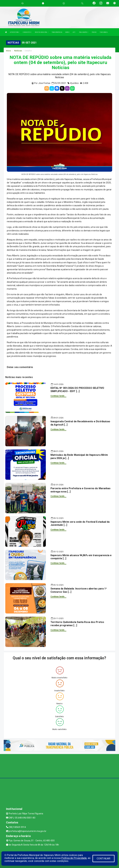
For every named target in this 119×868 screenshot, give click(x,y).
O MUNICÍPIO (27, 32)
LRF (74, 32)
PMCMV (94, 32)
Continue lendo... (58, 396)
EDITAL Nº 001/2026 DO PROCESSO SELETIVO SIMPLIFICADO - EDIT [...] (77, 390)
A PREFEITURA (15, 32)
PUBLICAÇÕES (84, 32)
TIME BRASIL (104, 32)
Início (9, 51)
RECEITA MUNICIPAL (42, 32)
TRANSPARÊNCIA (57, 32)
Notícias (18, 51)
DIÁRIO (67, 32)
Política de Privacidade (74, 858)
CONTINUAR (104, 859)
